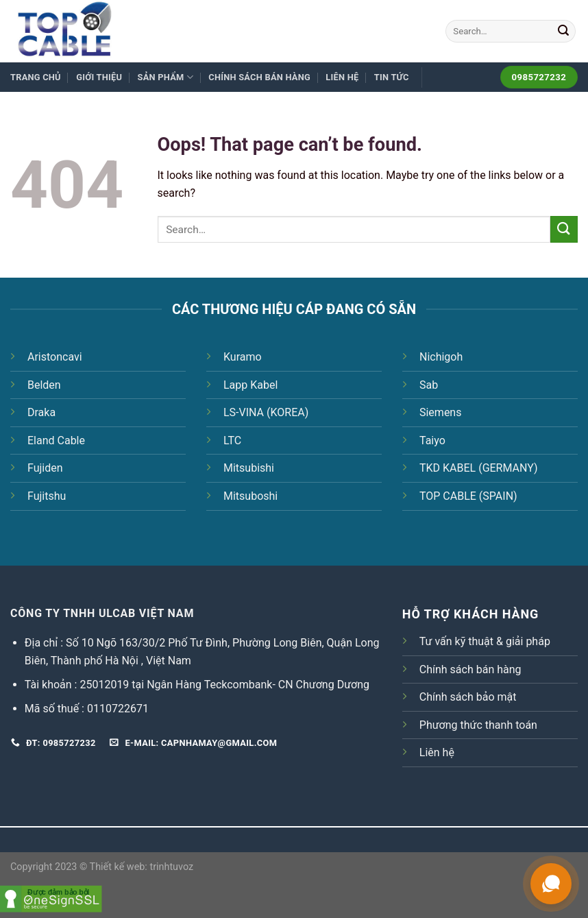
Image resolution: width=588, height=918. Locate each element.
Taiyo (432, 440)
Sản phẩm (166, 77)
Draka (41, 412)
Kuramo (243, 357)
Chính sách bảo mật (468, 697)
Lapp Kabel (250, 385)
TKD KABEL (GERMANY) (479, 468)
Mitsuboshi (250, 496)
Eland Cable (56, 440)
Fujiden (45, 468)
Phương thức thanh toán (478, 725)
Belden (44, 385)
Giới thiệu (99, 77)
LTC (232, 440)
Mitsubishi (249, 468)
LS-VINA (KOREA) (266, 412)
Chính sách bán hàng (259, 77)
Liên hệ (342, 77)
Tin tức (392, 77)
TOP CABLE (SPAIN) (468, 496)
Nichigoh (441, 357)
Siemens (440, 412)
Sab (429, 385)
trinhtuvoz (171, 867)
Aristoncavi (55, 357)
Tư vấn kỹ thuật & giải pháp (485, 641)
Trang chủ (36, 77)
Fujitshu (47, 496)
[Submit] (563, 32)
